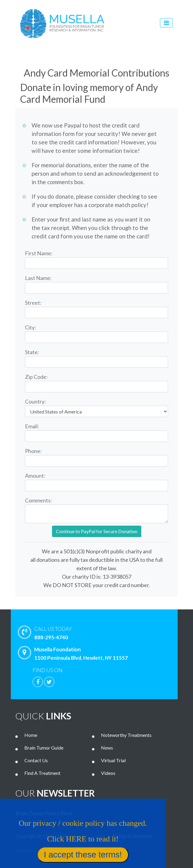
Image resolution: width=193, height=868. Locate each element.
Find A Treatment (42, 773)
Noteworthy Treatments (126, 735)
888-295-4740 (104, 633)
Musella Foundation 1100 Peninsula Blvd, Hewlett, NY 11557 (74, 653)
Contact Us (36, 760)
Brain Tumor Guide (44, 748)
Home (31, 735)
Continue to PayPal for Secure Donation (97, 531)
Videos (108, 773)
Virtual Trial (113, 760)
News (107, 748)
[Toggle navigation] (166, 23)
